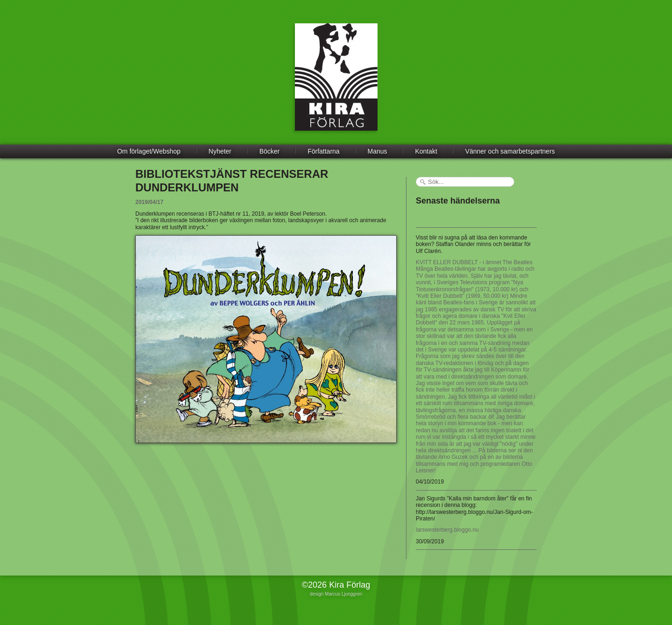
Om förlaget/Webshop (149, 151)
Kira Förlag (336, 84)
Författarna (323, 151)
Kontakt (426, 151)
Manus (378, 151)
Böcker (270, 151)
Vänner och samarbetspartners (510, 151)
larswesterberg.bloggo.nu (447, 530)
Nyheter (220, 151)
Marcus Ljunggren (343, 594)
